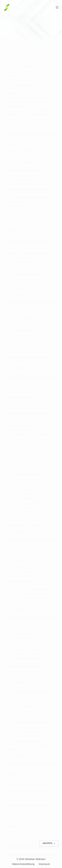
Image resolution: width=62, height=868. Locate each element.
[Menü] (57, 7)
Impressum (44, 864)
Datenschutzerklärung (23, 864)
